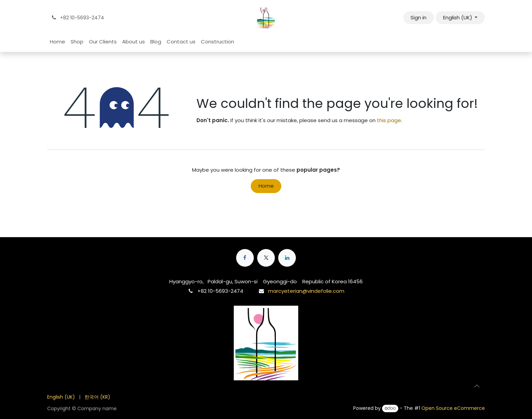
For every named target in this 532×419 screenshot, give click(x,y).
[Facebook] (245, 258)
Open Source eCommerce (453, 408)
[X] (266, 258)
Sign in (419, 17)
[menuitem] (58, 42)
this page (389, 120)
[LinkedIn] (287, 258)
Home (266, 186)
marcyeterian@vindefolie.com (306, 291)
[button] (477, 386)
